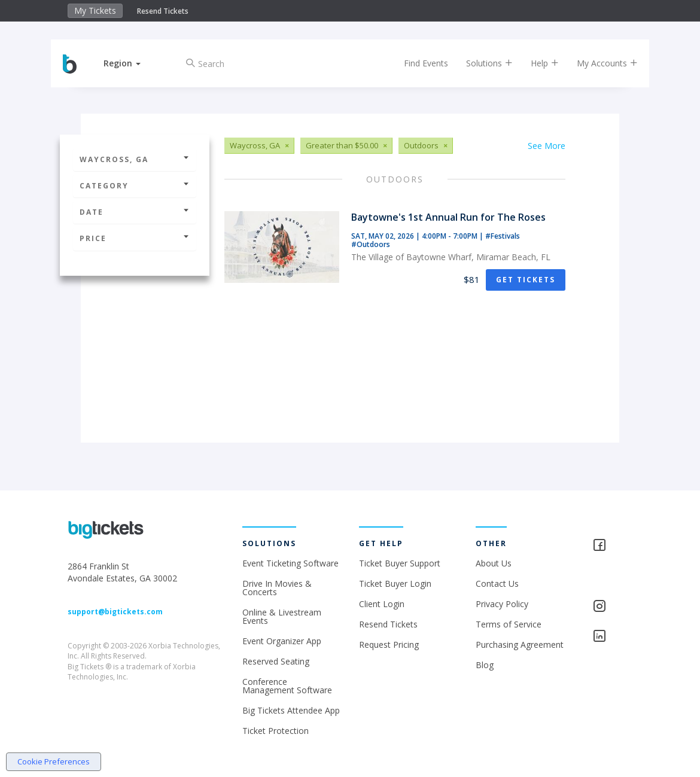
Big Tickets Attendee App (291, 710)
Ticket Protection (276, 731)
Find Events (414, 63)
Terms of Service (509, 624)
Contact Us (497, 583)
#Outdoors (371, 244)
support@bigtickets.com (115, 612)
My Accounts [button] (595, 63)
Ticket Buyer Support (400, 563)
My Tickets (95, 10)
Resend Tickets (163, 11)
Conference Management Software (287, 686)
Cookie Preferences (54, 761)
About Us (494, 563)
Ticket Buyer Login (395, 583)
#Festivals (503, 236)
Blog (485, 665)
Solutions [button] (477, 63)
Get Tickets (526, 280)
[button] (134, 63)
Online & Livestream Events (282, 616)
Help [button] (533, 63)
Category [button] (135, 186)
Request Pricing (389, 645)
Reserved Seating (276, 661)
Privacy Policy (502, 604)
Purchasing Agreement (520, 645)
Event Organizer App (282, 641)
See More (547, 146)
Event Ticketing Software (290, 563)
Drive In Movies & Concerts (277, 588)
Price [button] (135, 238)
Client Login (382, 604)
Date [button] (135, 212)
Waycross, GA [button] (135, 159)
